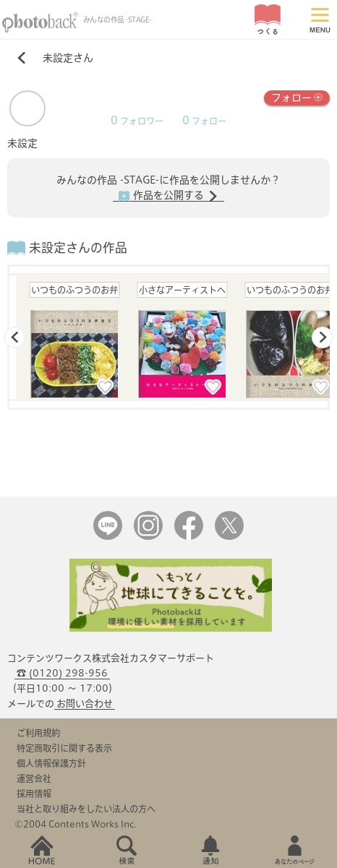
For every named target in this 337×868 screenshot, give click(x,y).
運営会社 (34, 778)
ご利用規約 (38, 733)
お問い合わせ (85, 704)
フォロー (297, 96)
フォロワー (137, 121)
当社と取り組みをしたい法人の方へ (86, 809)
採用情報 (34, 794)
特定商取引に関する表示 (64, 748)
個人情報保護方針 (51, 763)
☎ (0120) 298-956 (62, 673)
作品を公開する (168, 196)
